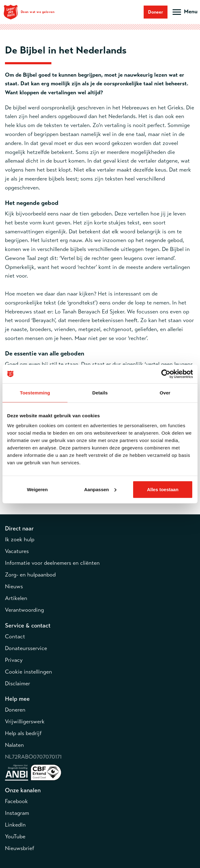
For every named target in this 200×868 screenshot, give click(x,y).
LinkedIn (15, 825)
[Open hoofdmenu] (184, 12)
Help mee (17, 699)
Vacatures (17, 551)
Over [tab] (165, 393)
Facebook (16, 801)
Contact (15, 636)
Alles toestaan (163, 489)
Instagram (17, 813)
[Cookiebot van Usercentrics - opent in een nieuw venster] (166, 374)
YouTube (15, 836)
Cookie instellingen (28, 672)
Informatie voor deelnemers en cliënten (52, 563)
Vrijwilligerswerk (25, 721)
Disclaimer (17, 683)
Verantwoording (24, 610)
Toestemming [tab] (35, 393)
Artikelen (16, 598)
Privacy (14, 660)
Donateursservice (26, 648)
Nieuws (14, 586)
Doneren (15, 710)
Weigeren (37, 489)
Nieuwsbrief (20, 848)
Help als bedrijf (23, 733)
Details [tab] (100, 393)
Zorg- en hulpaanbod (30, 575)
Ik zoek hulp (20, 539)
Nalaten (14, 745)
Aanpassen (100, 489)
